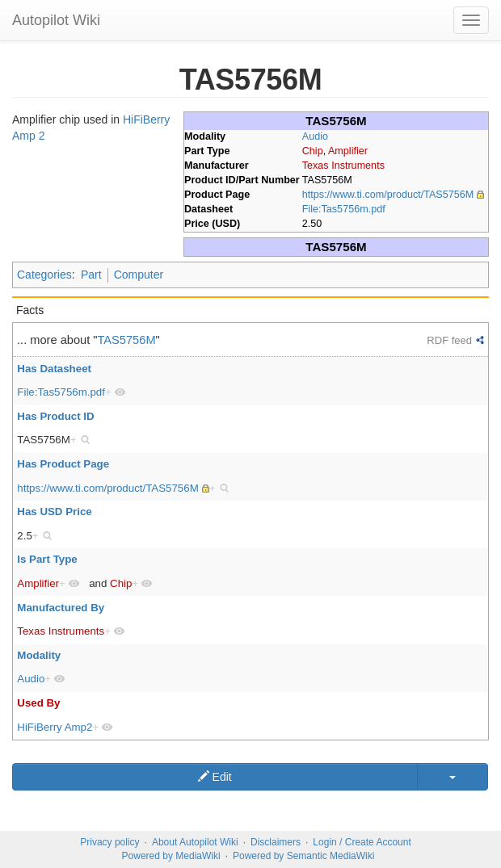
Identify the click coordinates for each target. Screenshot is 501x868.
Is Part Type (47, 559)
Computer (139, 275)
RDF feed (449, 340)
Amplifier (348, 151)
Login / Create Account (362, 842)
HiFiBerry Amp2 (55, 727)
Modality (39, 655)
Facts (30, 310)
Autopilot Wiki (56, 20)
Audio (315, 136)
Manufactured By (61, 608)
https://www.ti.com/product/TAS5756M (388, 195)
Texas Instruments (343, 166)
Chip (313, 151)
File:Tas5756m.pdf (344, 209)
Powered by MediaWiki (171, 856)
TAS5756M (127, 340)
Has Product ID (55, 416)
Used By (38, 703)
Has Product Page (63, 464)
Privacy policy (109, 842)
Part (91, 275)
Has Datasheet (54, 369)
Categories (44, 275)
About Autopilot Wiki (195, 842)
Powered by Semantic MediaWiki (303, 856)
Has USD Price (54, 512)
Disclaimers (276, 842)
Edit (215, 777)
